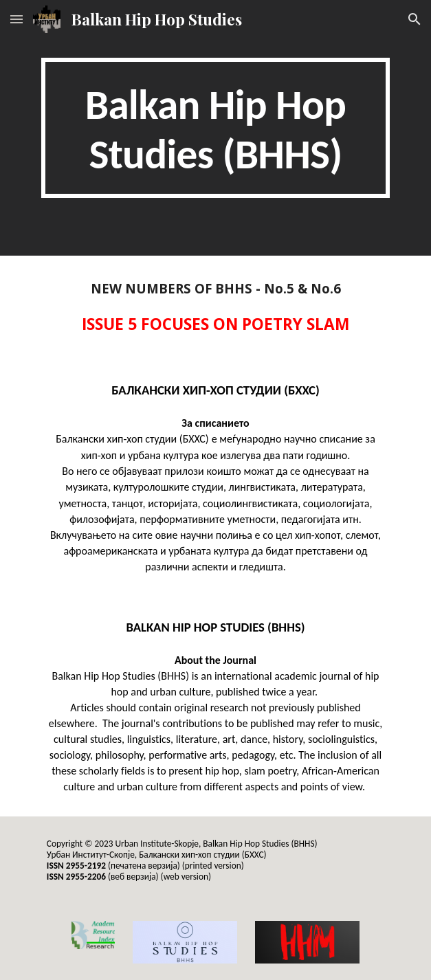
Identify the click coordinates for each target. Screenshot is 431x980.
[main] (215, 128)
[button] (16, 19)
